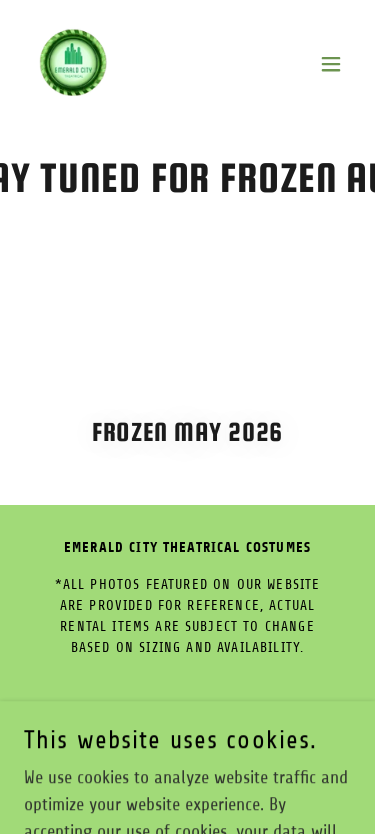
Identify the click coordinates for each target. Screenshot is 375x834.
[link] (73, 64)
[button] (331, 64)
